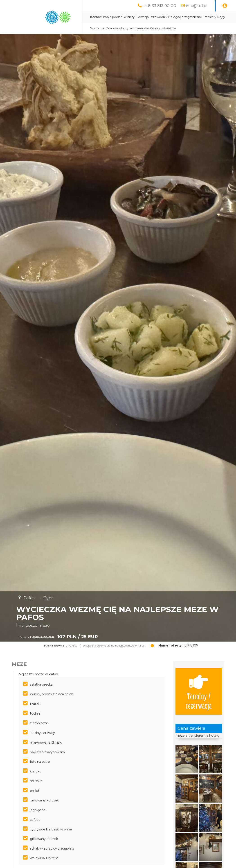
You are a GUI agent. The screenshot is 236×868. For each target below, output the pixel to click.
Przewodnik (158, 17)
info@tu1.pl (197, 6)
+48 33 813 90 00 (160, 6)
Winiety (129, 17)
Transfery (210, 17)
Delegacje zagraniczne (185, 17)
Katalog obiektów (163, 28)
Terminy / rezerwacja (199, 691)
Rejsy (221, 17)
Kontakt (96, 17)
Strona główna (54, 646)
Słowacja (142, 17)
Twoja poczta (113, 17)
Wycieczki (98, 28)
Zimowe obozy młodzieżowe (127, 28)
